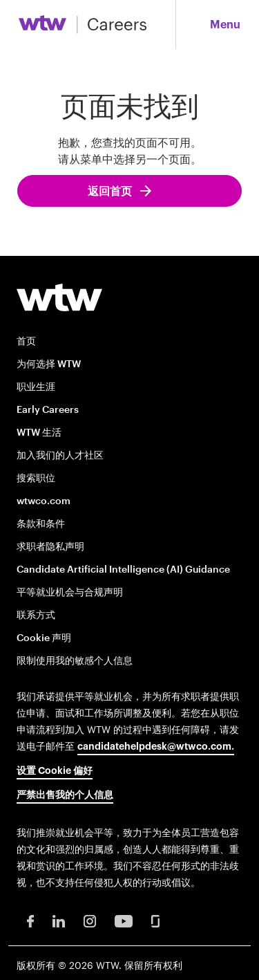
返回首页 (110, 192)
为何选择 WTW (49, 363)
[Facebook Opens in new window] (30, 920)
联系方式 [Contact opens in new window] (36, 614)
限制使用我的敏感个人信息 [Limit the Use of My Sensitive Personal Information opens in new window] (75, 660)
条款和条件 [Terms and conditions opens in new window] (41, 523)
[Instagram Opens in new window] (90, 920)
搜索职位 (36, 478)
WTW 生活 (39, 432)
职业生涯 (36, 386)
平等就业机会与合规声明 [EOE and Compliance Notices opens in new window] (70, 592)
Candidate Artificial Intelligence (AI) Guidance (123, 569)
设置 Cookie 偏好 (55, 771)
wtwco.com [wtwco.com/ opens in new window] (44, 500)
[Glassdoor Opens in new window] (155, 920)
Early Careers (48, 409)
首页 (26, 341)
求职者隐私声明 (50, 546)
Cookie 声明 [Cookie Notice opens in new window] (44, 637)
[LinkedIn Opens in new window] (59, 920)
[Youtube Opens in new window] (124, 920)
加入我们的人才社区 (60, 455)
